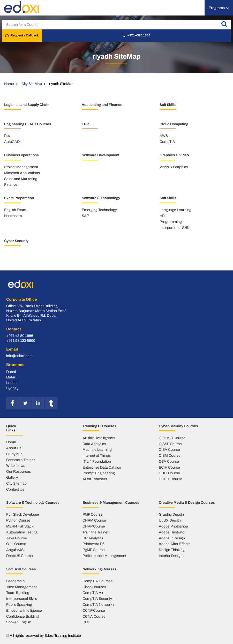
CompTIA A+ (93, 593)
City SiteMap (32, 84)
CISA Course (169, 449)
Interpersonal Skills (175, 228)
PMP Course (93, 514)
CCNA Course (94, 616)
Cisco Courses (94, 587)
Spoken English (19, 622)
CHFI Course (169, 473)
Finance (11, 184)
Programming (171, 222)
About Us (14, 448)
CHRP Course (94, 526)
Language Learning (175, 210)
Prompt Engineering (99, 473)
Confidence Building (22, 616)
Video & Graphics (174, 167)
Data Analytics (94, 444)
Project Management (21, 167)
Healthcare (13, 216)
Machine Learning (97, 449)
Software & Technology (101, 198)
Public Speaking (19, 604)
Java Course (17, 538)
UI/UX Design (170, 520)
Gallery (12, 477)
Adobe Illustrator (172, 532)
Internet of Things (97, 455)
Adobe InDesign (172, 538)
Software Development (100, 155)
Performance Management (104, 556)
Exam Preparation (19, 198)
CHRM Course (94, 520)
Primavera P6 (93, 544)
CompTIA (167, 142)
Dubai (11, 372)
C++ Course (16, 544)
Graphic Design (171, 514)
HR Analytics (93, 538)
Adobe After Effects (175, 544)
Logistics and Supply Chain (27, 105)
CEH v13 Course (172, 438)
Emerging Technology (99, 210)
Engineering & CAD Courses (28, 124)
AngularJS (15, 550)
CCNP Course (94, 610)
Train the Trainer (96, 532)
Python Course (18, 520)
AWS (164, 136)
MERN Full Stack (20, 526)
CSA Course (169, 461)
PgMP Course (94, 550)
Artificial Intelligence (99, 438)
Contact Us (15, 489)
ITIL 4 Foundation (97, 461)
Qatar (11, 377)
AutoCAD (12, 142)
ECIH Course (169, 467)
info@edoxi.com (19, 356)
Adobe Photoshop (173, 526)
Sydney (12, 388)
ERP (85, 124)
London (12, 383)
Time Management (21, 587)
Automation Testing (22, 532)
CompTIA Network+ (99, 604)
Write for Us (16, 465)
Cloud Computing (174, 124)
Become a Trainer (21, 460)
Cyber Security (16, 241)
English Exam (15, 210)
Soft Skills (168, 105)
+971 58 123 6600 (21, 341)
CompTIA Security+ (98, 599)
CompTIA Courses (97, 581)
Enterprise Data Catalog (102, 467)
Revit (8, 136)
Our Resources (18, 471)
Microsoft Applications (22, 173)
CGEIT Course (171, 479)
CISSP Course (170, 444)
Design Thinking (172, 550)
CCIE (87, 622)
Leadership (15, 581)
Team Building (18, 593)
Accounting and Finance (102, 105)
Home (9, 84)
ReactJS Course (20, 556)
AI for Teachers (95, 479)
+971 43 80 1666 (20, 336)
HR (162, 216)
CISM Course (170, 455)
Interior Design (171, 556)
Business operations (21, 155)
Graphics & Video (174, 155)
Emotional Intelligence (24, 610)
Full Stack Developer (23, 514)
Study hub (14, 454)
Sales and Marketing (21, 179)
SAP (85, 216)
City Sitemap (16, 483)
